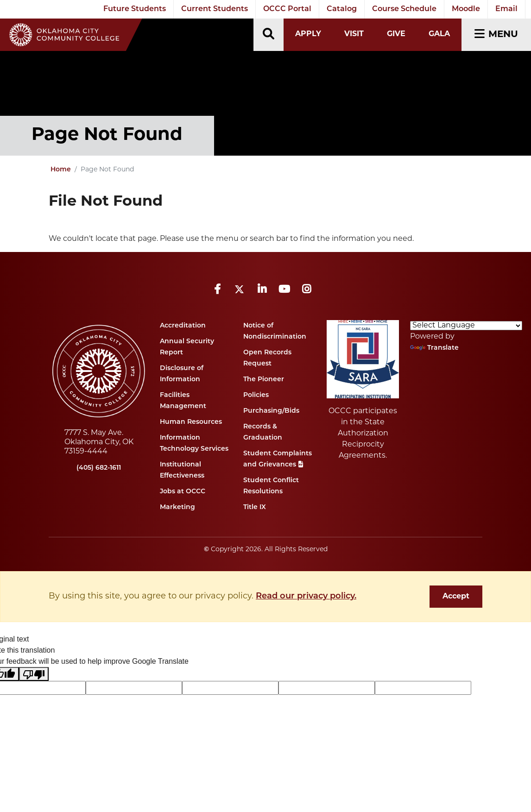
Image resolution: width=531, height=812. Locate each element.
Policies (256, 395)
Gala (439, 34)
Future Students (135, 9)
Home (61, 170)
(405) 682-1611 (99, 468)
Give (396, 34)
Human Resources (191, 422)
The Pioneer (264, 380)
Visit (354, 34)
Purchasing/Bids (271, 411)
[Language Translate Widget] (466, 326)
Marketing (177, 507)
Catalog (342, 9)
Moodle (466, 9)
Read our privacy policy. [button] (306, 596)
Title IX (255, 507)
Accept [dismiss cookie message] (456, 597)
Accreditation (183, 326)
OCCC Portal (287, 9)
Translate (434, 348)
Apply (308, 34)
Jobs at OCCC (183, 492)
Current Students (215, 9)
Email (506, 9)
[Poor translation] (34, 674)
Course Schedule (404, 9)
